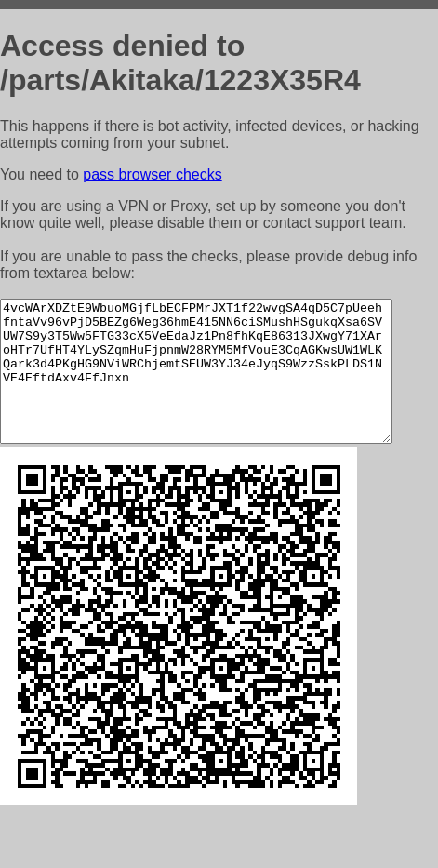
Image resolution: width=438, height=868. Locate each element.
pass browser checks (152, 174)
